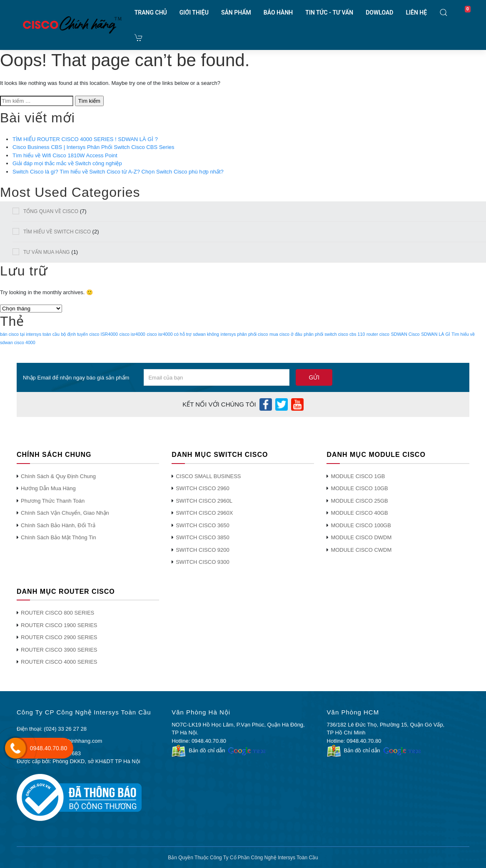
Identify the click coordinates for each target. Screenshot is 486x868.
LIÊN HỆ (416, 12)
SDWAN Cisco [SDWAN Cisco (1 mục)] (405, 334)
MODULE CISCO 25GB (359, 501)
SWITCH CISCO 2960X (204, 513)
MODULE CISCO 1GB (358, 476)
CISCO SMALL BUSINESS (208, 476)
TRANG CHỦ (151, 12)
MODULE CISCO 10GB (359, 488)
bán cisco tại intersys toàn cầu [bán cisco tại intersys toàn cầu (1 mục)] (30, 334)
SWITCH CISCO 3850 (203, 537)
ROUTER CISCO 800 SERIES (57, 613)
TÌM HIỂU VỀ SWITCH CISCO (57, 232)
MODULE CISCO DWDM (361, 537)
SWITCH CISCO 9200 (203, 550)
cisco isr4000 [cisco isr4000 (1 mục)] (132, 334)
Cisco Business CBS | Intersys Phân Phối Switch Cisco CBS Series (93, 147)
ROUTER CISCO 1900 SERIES (59, 625)
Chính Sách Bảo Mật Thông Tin (59, 537)
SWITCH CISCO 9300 (203, 562)
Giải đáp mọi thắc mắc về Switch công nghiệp (67, 163)
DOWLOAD (379, 12)
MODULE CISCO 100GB (361, 525)
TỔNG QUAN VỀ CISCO (51, 211)
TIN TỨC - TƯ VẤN (329, 12)
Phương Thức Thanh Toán (53, 501)
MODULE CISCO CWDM (361, 550)
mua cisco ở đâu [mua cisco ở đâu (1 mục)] (286, 334)
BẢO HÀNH (278, 12)
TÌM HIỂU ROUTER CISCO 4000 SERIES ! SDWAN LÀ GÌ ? (85, 139)
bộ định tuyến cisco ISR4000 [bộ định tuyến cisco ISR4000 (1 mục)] (90, 334)
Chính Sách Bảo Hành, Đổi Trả (58, 525)
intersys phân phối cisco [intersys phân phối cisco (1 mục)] (244, 334)
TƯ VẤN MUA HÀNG (47, 252)
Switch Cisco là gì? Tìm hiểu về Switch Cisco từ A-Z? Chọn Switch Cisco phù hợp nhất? (118, 172)
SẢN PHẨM (236, 12)
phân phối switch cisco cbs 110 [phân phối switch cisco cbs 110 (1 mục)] (334, 334)
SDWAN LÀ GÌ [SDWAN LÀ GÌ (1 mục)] (435, 334)
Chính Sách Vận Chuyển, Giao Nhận (65, 513)
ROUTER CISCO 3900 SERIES (59, 650)
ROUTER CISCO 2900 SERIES (59, 637)
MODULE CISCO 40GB (359, 513)
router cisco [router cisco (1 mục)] (378, 334)
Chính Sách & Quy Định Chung (58, 476)
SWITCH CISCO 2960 (203, 488)
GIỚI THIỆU (194, 12)
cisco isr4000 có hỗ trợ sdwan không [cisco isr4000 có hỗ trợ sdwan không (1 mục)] (183, 334)
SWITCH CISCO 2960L (204, 501)
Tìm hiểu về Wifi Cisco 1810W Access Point (65, 155)
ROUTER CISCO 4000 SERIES (59, 662)
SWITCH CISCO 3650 (203, 525)
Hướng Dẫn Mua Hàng (48, 488)
